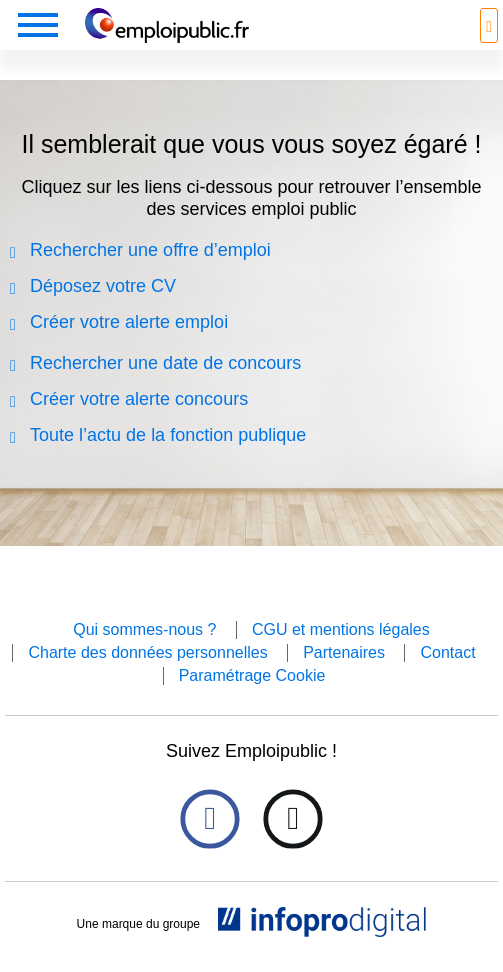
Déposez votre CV (103, 286)
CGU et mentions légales (341, 629)
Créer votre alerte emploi (129, 322)
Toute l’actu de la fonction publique (168, 435)
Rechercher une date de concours (165, 363)
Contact (447, 652)
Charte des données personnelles (147, 652)
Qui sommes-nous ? (144, 629)
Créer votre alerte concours (139, 399)
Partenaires (344, 652)
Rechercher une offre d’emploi (150, 250)
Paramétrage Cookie (252, 675)
